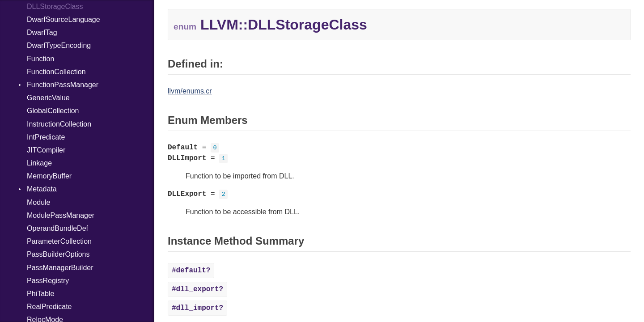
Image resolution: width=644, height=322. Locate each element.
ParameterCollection (59, 241)
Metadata (42, 189)
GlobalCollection (53, 111)
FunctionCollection (56, 72)
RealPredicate (49, 307)
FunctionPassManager (63, 85)
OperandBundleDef (57, 228)
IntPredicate (46, 137)
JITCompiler (46, 150)
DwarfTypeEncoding (59, 45)
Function (40, 59)
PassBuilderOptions (58, 254)
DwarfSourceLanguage (64, 19)
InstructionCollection (59, 124)
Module (38, 202)
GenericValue (48, 98)
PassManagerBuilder (60, 268)
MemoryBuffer (49, 176)
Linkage (39, 163)
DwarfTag (42, 32)
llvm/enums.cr (190, 91)
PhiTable (40, 294)
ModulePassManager (61, 215)
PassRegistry (48, 281)
